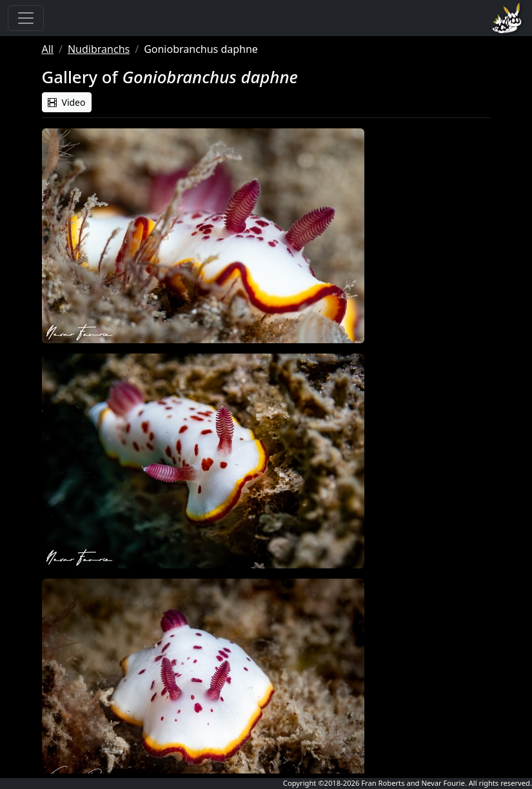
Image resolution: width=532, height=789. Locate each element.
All (48, 49)
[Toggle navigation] (26, 18)
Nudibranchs (99, 49)
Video (67, 102)
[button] (203, 236)
